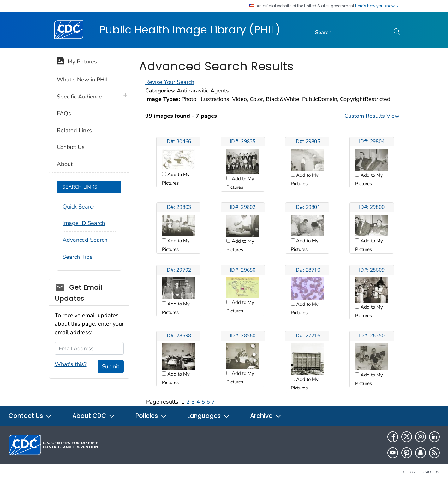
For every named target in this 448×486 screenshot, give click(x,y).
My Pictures (77, 62)
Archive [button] (266, 416)
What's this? (71, 364)
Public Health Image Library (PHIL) (190, 30)
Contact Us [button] (30, 416)
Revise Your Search (170, 82)
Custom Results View (372, 116)
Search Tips (78, 257)
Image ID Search (84, 223)
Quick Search (79, 207)
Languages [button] (209, 416)
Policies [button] (151, 416)
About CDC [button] (94, 416)
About (65, 164)
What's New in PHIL (83, 80)
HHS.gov (407, 472)
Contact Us (71, 147)
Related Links (74, 130)
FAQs (64, 113)
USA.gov (431, 472)
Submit (111, 367)
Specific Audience (79, 97)
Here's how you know (377, 6)
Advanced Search (85, 240)
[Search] (350, 33)
